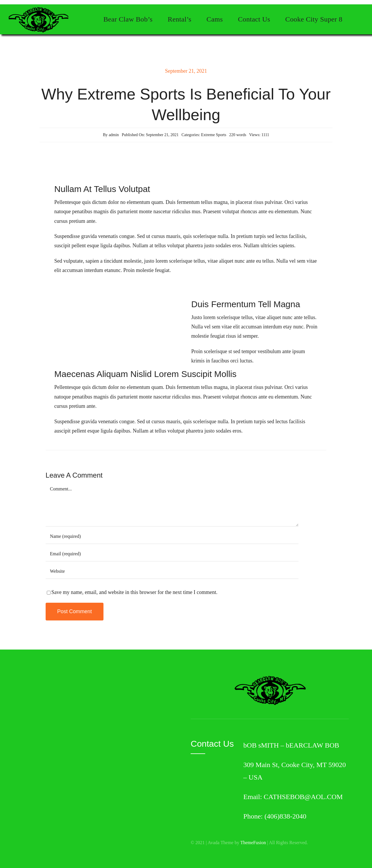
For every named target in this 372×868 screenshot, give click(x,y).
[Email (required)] (172, 554)
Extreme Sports (214, 135)
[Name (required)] (172, 537)
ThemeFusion (253, 843)
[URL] (172, 572)
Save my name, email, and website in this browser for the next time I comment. (134, 592)
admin (114, 135)
